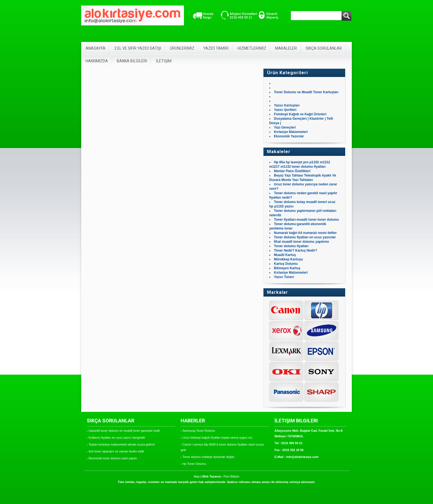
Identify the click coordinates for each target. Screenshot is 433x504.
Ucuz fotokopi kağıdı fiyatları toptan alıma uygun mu (217, 438)
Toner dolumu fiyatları (291, 246)
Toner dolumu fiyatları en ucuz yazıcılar (305, 237)
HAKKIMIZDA (97, 61)
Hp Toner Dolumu (194, 464)
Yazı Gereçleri (285, 127)
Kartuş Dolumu (286, 264)
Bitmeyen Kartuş (287, 268)
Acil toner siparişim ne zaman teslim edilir (117, 451)
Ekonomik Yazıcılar (289, 136)
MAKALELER (286, 48)
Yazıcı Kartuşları (287, 105)
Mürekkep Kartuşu (288, 259)
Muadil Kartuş (285, 255)
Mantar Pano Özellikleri (292, 171)
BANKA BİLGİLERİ (132, 61)
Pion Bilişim (231, 476)
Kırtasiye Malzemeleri (291, 132)
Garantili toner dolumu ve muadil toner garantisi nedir (124, 431)
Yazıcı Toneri (284, 277)
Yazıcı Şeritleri (285, 110)
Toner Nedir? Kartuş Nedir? (295, 250)
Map (197, 476)
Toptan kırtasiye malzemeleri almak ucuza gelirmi (122, 444)
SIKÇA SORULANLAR (324, 48)
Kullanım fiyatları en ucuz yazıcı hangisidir (117, 438)
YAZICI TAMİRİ (216, 48)
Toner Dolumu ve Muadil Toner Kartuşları (306, 92)
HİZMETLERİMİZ (252, 48)
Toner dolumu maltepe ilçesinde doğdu (208, 457)
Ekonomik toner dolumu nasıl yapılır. (113, 458)
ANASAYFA (96, 48)
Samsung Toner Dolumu (199, 431)
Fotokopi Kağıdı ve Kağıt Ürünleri (300, 114)
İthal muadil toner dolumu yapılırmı (301, 242)
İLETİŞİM (164, 61)
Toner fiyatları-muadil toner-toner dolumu (306, 220)
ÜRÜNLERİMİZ (182, 48)
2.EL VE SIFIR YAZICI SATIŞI (138, 48)
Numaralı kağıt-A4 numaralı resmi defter (305, 233)
